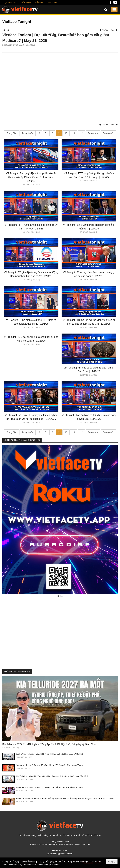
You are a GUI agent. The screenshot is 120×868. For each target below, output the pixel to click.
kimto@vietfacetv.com (63, 854)
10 (66, 133)
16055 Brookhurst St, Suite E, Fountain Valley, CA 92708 (64, 844)
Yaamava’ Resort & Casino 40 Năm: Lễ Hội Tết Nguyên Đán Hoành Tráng (49, 765)
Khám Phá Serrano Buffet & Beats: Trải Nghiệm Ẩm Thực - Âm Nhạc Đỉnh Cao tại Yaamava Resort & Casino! (65, 798)
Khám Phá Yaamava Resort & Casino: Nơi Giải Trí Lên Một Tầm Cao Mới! (49, 787)
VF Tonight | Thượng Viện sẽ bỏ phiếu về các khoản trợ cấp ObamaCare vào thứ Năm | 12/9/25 (31, 177)
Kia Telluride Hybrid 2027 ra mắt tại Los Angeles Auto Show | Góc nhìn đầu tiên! (52, 776)
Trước (105, 30)
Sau (113, 30)
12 (82, 133)
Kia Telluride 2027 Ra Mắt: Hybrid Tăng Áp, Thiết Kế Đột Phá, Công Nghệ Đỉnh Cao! (49, 744)
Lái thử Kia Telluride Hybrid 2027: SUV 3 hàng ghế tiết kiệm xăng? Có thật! (50, 754)
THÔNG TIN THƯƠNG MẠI (17, 671)
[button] (114, 9)
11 (74, 133)
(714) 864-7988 (62, 841)
